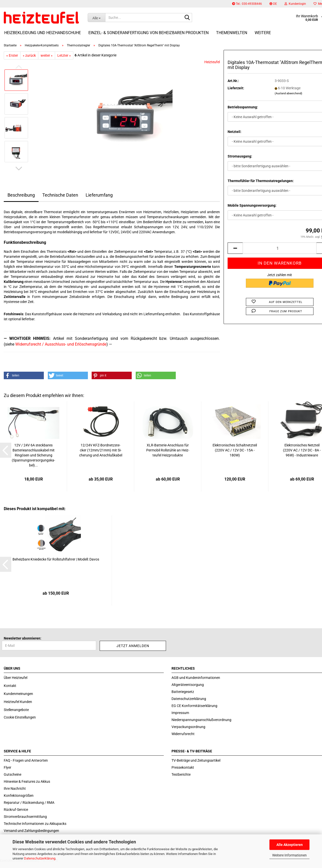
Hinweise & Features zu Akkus (27, 781)
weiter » (47, 55)
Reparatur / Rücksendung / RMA (29, 803)
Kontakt (10, 686)
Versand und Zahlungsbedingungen (31, 831)
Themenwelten (232, 33)
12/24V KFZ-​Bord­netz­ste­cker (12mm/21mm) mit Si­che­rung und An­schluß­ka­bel (101, 450)
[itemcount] (280, 248)
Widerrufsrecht (183, 734)
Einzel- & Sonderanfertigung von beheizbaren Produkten (148, 33)
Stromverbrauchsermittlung (25, 817)
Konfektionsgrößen (19, 796)
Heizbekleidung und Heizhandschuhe (43, 33)
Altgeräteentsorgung (188, 685)
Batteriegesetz (183, 692)
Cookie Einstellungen (20, 717)
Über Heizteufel (16, 678)
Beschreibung (21, 195)
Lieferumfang (99, 195)
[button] (273, 4)
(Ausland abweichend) (288, 93)
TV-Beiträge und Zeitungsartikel (196, 760)
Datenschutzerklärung (40, 858)
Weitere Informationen (289, 855)
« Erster (12, 55)
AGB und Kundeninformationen (196, 678)
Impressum (180, 713)
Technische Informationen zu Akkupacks (35, 824)
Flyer (8, 767)
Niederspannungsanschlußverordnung (201, 720)
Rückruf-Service (16, 810)
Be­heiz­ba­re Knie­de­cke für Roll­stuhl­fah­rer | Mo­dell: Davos (56, 559)
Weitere (263, 33)
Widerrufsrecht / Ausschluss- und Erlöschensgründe (61, 344)
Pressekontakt (183, 767)
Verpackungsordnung (188, 727)
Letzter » (64, 55)
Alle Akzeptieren (290, 845)
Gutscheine (13, 774)
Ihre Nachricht (15, 788)
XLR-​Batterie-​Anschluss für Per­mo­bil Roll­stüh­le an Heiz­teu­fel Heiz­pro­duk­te (168, 450)
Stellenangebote (16, 710)
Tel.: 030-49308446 (247, 4)
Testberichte (181, 774)
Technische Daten (60, 195)
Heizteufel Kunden (18, 702)
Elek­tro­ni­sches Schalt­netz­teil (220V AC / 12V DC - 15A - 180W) (235, 450)
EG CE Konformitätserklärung (194, 706)
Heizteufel (212, 62)
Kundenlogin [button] (295, 4)
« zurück (29, 55)
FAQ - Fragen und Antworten (26, 760)
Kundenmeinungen (18, 694)
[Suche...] (96, 18)
